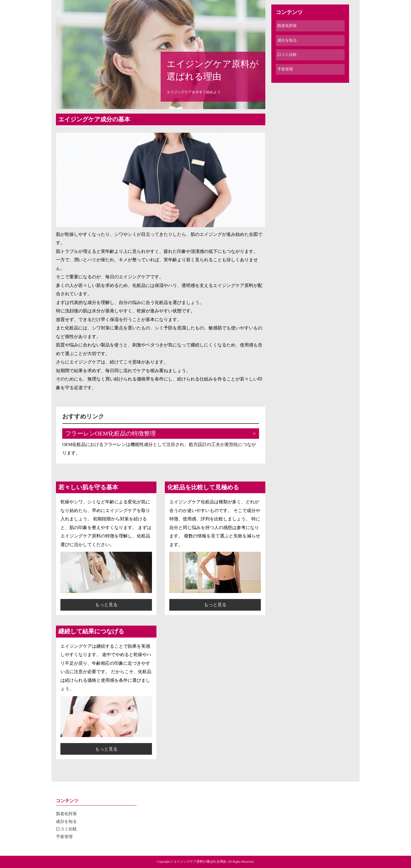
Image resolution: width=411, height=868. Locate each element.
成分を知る (287, 40)
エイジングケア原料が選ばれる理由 (213, 70)
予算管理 (285, 69)
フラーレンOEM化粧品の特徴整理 (111, 434)
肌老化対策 (287, 26)
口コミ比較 (287, 55)
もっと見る (106, 605)
